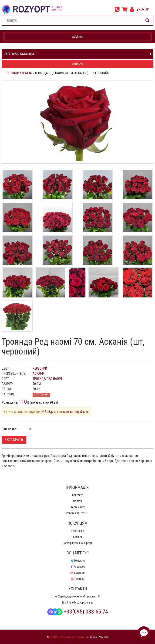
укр (140, 9)
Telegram (77, 561)
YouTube (77, 579)
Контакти (78, 495)
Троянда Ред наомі (47, 379)
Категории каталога (19, 54)
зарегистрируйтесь (76, 412)
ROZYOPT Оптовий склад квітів (67, 637)
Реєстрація (77, 531)
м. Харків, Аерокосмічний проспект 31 (78, 597)
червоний (40, 368)
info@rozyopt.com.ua (81, 603)
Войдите (51, 412)
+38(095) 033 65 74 (78, 612)
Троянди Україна (19, 73)
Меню (78, 36)
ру (147, 9)
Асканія (39, 374)
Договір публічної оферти (77, 543)
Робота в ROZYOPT (77, 513)
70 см (37, 384)
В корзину (14, 440)
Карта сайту (78, 507)
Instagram (77, 573)
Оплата (77, 501)
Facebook (77, 567)
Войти (77, 64)
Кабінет (78, 537)
